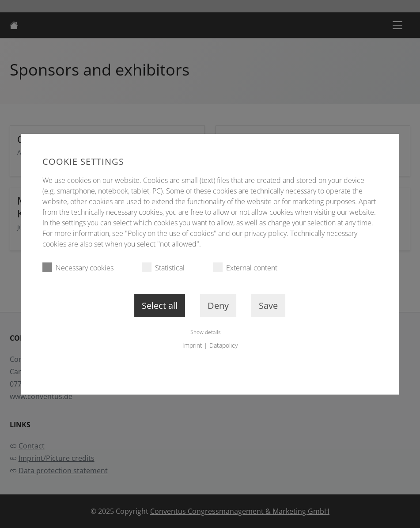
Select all (160, 306)
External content (245, 268)
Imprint (192, 345)
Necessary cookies (78, 268)
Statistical (163, 268)
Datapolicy (223, 345)
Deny (218, 306)
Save (268, 306)
